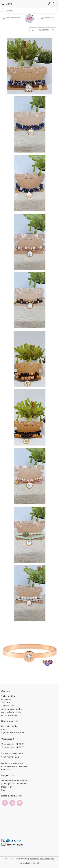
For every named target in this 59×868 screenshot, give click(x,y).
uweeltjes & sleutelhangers (14, 784)
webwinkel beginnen (47, 859)
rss (38, 859)
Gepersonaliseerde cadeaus (14, 780)
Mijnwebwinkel (34, 863)
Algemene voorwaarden (12, 732)
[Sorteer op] (43, 30)
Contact (5, 729)
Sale (3, 790)
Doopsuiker (7, 787)
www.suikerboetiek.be (12, 712)
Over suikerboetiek (10, 726)
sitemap (33, 859)
